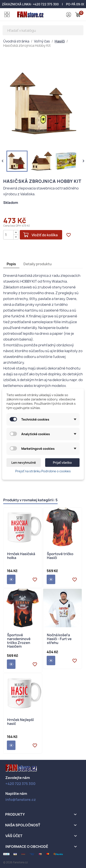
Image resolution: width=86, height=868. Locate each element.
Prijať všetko (62, 462)
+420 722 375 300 (46, 4)
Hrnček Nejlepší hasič (20, 722)
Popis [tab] (11, 264)
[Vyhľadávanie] (43, 30)
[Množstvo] (8, 235)
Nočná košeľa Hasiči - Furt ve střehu (59, 639)
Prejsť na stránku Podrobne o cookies (43, 471)
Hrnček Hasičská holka (21, 556)
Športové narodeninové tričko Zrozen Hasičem (19, 641)
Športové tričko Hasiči (60, 556)
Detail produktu (11, 579)
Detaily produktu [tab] (38, 264)
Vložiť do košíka (45, 235)
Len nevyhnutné (24, 462)
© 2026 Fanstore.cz (15, 862)
